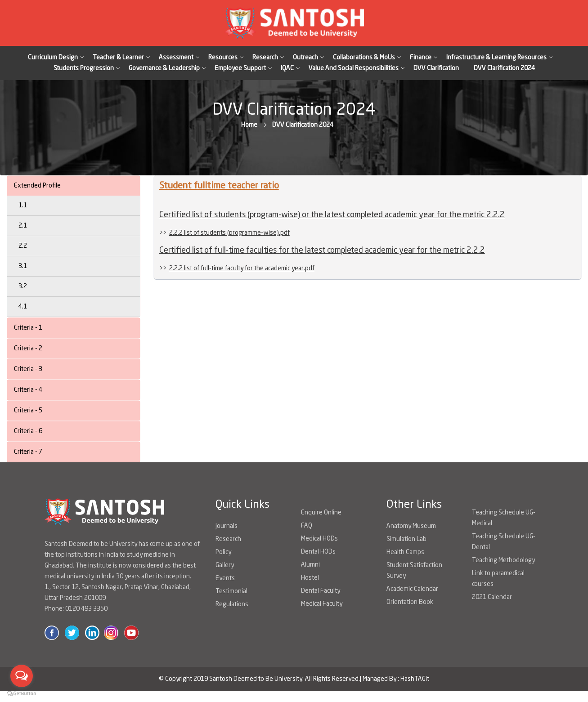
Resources (223, 58)
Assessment (176, 58)
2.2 (23, 246)
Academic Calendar (412, 589)
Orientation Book (410, 602)
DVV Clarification (436, 68)
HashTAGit (415, 679)
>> (224, 233)
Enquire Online (321, 513)
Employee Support (240, 68)
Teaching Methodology (503, 560)
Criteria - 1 (28, 328)
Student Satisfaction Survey (414, 571)
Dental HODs (318, 552)
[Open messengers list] (22, 676)
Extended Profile (37, 186)
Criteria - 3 (28, 369)
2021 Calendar (492, 597)
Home (249, 125)
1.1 (23, 206)
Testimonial (231, 591)
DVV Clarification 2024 (504, 68)
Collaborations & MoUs (364, 58)
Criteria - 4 (28, 390)
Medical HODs (319, 539)
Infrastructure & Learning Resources (496, 58)
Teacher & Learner (118, 58)
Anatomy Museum (411, 526)
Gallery (225, 565)
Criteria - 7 (28, 452)
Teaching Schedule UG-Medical (504, 518)
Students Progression (84, 68)
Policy (223, 552)
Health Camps (405, 552)
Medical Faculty (322, 604)
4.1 (23, 307)
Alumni (310, 565)
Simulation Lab (406, 539)
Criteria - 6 (28, 431)
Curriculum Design (53, 58)
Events (225, 578)
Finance (421, 58)
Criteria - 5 (28, 411)
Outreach (305, 58)
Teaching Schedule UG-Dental (504, 542)
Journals (227, 526)
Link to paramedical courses (498, 579)
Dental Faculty (321, 591)
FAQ (307, 526)
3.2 (23, 286)
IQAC (287, 68)
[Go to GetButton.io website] (22, 693)
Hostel (310, 578)
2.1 (23, 226)
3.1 (23, 266)
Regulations (232, 604)
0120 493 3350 (86, 609)
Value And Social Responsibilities (354, 68)
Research (265, 58)
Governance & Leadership (164, 68)
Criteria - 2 (28, 349)
